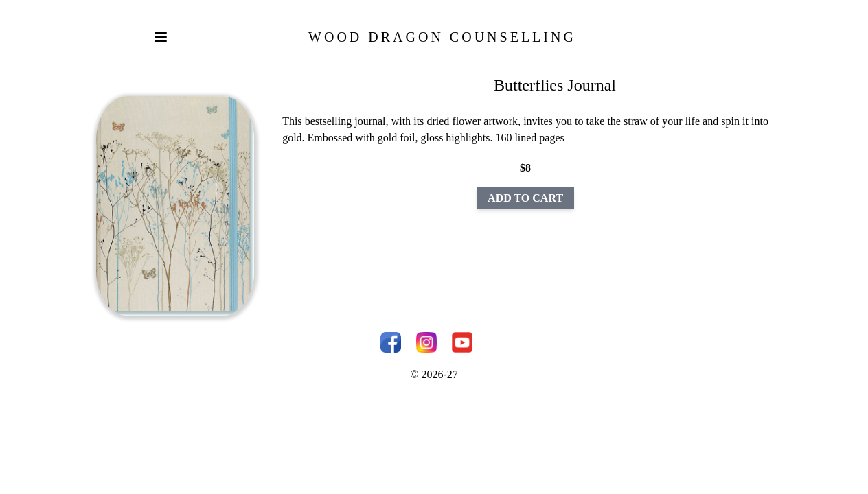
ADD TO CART (525, 198)
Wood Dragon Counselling (442, 37)
